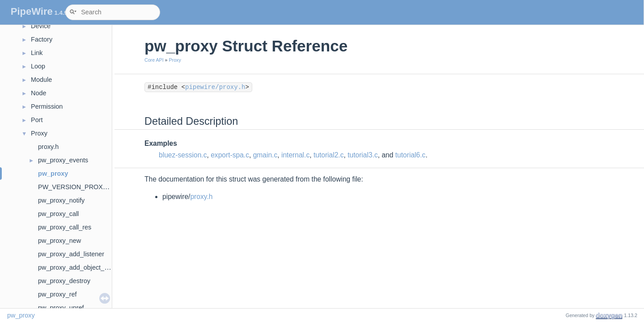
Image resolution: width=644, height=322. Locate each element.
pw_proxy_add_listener (71, 254)
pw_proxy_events (63, 160)
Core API (154, 60)
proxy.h (48, 147)
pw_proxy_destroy (64, 281)
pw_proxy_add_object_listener (81, 267)
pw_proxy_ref (57, 294)
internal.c (295, 155)
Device (41, 26)
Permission (47, 106)
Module (41, 80)
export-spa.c (230, 155)
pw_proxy (53, 174)
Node (38, 93)
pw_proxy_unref (61, 308)
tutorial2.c (329, 155)
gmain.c (265, 155)
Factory (42, 39)
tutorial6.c (411, 155)
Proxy (39, 133)
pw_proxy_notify (61, 200)
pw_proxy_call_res (65, 227)
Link (37, 53)
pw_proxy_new (59, 241)
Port (37, 120)
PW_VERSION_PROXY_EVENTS (87, 187)
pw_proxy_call (58, 214)
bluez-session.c (183, 155)
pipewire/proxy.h (215, 87)
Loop (38, 66)
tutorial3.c (363, 155)
